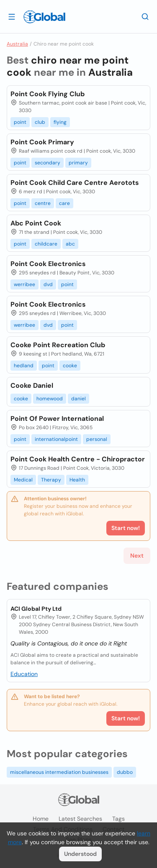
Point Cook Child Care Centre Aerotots (75, 183)
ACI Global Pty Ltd (36, 609)
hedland (24, 366)
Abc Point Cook (36, 223)
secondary (48, 163)
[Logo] (44, 17)
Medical (23, 480)
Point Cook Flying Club (48, 94)
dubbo (125, 772)
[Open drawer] (12, 16)
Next (137, 556)
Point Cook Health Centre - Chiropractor (78, 459)
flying (60, 122)
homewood (50, 399)
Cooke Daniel (32, 385)
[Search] (145, 16)
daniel (78, 399)
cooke (70, 366)
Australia (17, 44)
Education (24, 674)
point (20, 122)
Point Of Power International (57, 419)
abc (70, 244)
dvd (48, 284)
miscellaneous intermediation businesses (59, 772)
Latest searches (80, 819)
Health (77, 480)
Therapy (51, 480)
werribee (24, 284)
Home (41, 819)
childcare (46, 244)
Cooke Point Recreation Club (58, 345)
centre (43, 203)
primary (78, 163)
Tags (118, 819)
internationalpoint (56, 439)
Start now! (126, 718)
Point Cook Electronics (48, 264)
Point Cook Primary (42, 142)
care (64, 203)
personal (97, 439)
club (40, 122)
